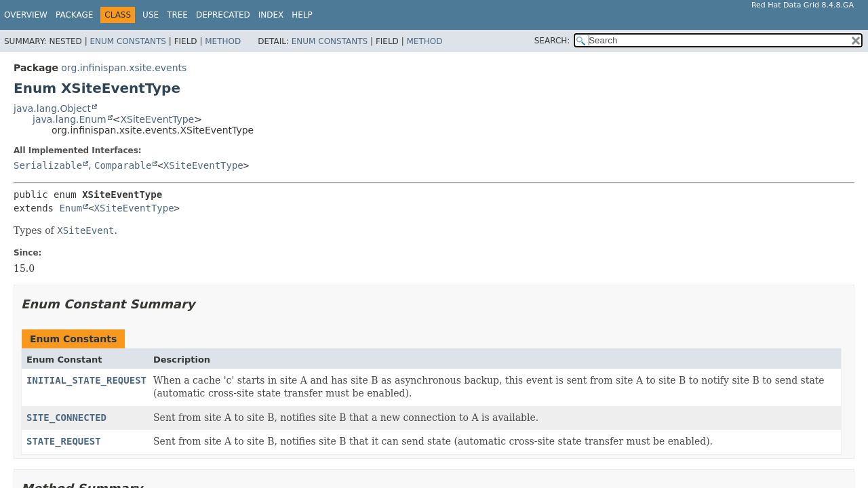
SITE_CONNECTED (66, 418)
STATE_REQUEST (64, 441)
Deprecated (223, 15)
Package (74, 15)
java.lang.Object (52, 108)
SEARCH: (552, 41)
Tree (177, 15)
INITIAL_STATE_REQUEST (86, 380)
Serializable (48, 165)
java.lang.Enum (70, 119)
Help (302, 15)
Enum (71, 208)
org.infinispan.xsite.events (124, 68)
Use (151, 15)
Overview (26, 15)
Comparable (123, 165)
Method (223, 41)
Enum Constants (127, 41)
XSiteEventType (157, 119)
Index (271, 15)
